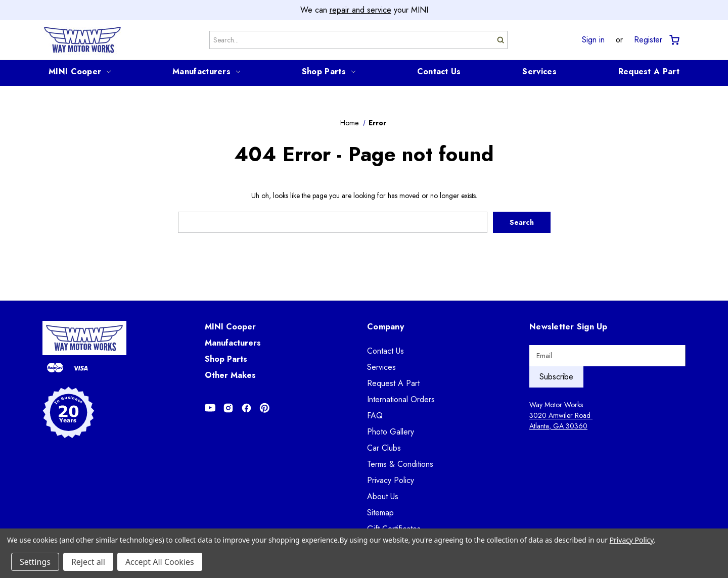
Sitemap (380, 513)
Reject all (88, 562)
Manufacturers (206, 71)
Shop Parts (329, 71)
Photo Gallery (391, 432)
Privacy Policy (391, 480)
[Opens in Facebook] (246, 407)
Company (385, 327)
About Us (383, 496)
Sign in (593, 40)
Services (539, 71)
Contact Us (439, 71)
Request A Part (649, 71)
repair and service (360, 10)
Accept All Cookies (160, 562)
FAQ (375, 416)
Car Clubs (384, 448)
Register (648, 40)
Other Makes (230, 375)
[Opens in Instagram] (228, 407)
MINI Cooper (80, 71)
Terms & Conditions (400, 464)
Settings (35, 562)
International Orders (401, 399)
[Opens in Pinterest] (265, 407)
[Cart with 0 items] (674, 40)
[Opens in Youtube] (210, 407)
